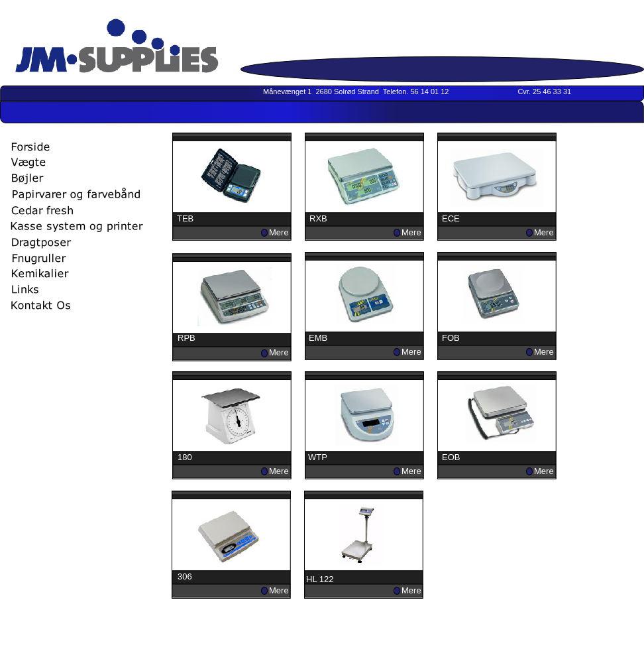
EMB (318, 338)
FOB (451, 338)
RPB (187, 338)
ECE (451, 218)
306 (185, 576)
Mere (279, 232)
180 (185, 457)
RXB (318, 218)
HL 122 (320, 579)
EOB (451, 457)
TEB (185, 218)
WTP (318, 457)
